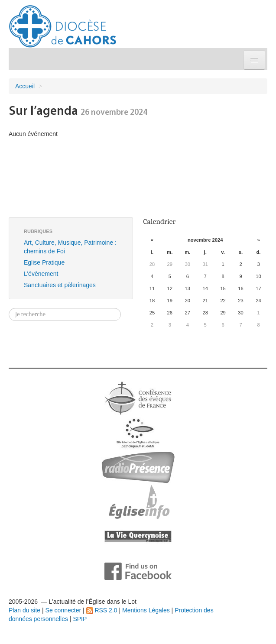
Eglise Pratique (44, 262)
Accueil (25, 86)
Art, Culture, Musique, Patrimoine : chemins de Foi (70, 247)
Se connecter (63, 610)
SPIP (80, 619)
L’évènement (41, 274)
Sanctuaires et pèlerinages (60, 285)
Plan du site (24, 610)
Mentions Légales (146, 610)
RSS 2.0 (102, 610)
